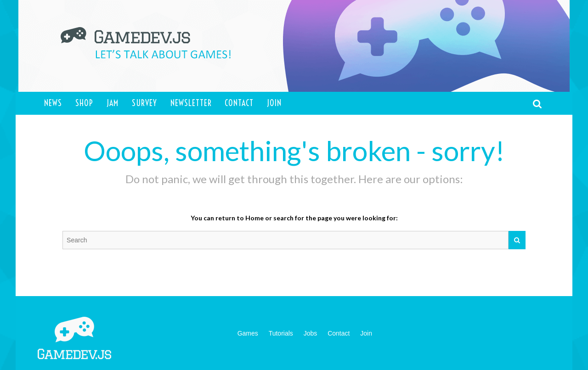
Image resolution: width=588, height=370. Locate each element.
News (53, 103)
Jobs (311, 333)
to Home (250, 218)
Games (248, 333)
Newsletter (191, 103)
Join (274, 103)
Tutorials (281, 333)
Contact (239, 103)
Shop (84, 103)
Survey (144, 103)
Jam (113, 103)
